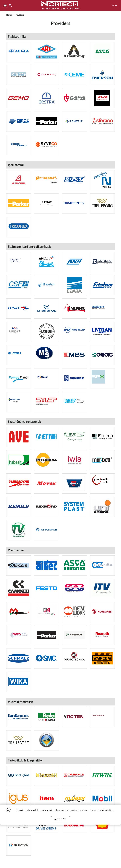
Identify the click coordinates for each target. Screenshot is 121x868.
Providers (19, 15)
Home (9, 15)
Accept (60, 819)
